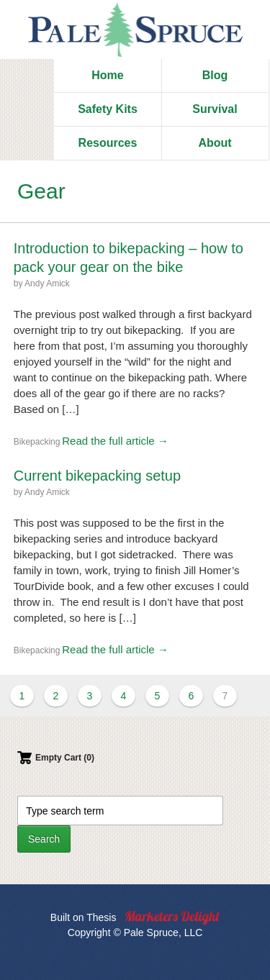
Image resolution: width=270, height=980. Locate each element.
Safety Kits (108, 109)
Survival (215, 109)
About (215, 143)
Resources (108, 143)
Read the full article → (115, 441)
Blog (215, 75)
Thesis (101, 917)
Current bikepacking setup (97, 476)
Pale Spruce (135, 30)
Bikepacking (37, 442)
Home (107, 75)
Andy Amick (47, 283)
